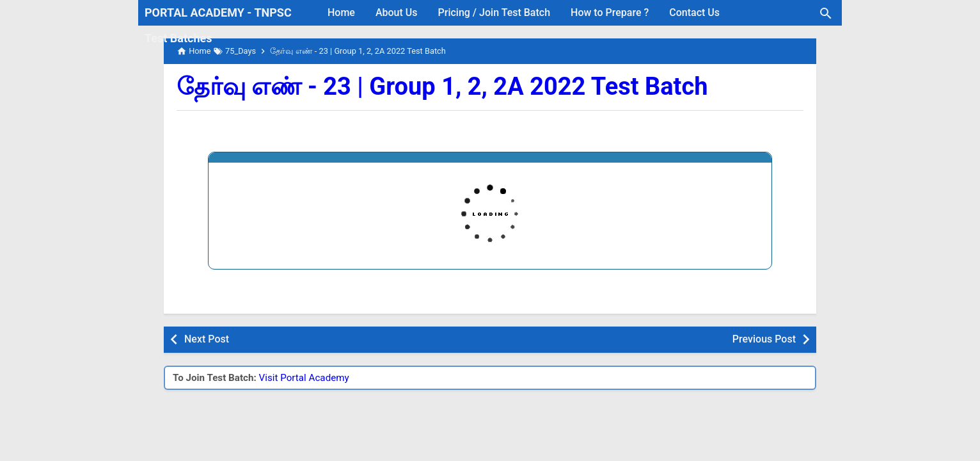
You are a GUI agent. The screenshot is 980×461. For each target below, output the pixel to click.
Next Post (207, 339)
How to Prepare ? (610, 12)
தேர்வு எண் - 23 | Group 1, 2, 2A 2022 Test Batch (442, 86)
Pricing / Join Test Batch (494, 12)
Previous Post (764, 339)
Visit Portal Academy (304, 378)
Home (341, 12)
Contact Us (694, 12)
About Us (397, 12)
